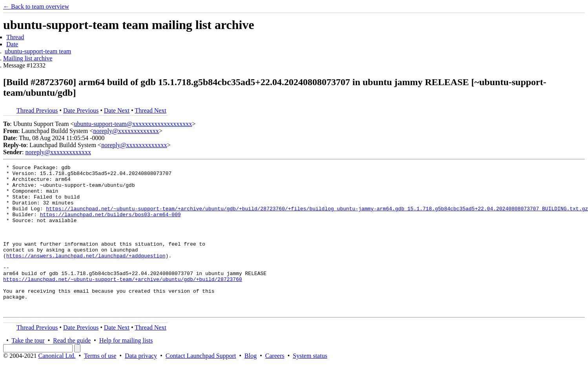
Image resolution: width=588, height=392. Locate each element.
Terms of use (100, 385)
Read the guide (72, 370)
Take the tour (28, 370)
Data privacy (141, 385)
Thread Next (150, 110)
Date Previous (81, 110)
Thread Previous (37, 110)
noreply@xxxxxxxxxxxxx (126, 131)
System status (310, 385)
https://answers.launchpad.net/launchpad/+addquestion (86, 274)
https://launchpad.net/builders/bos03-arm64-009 (110, 225)
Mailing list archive (28, 58)
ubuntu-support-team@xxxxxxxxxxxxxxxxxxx (133, 124)
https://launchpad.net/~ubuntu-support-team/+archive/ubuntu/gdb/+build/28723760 (122, 303)
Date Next (117, 110)
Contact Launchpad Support (201, 385)
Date (12, 44)
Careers (275, 385)
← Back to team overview (36, 6)
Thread (15, 37)
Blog (251, 385)
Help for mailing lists (126, 370)
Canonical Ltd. (57, 385)
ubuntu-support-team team (38, 51)
